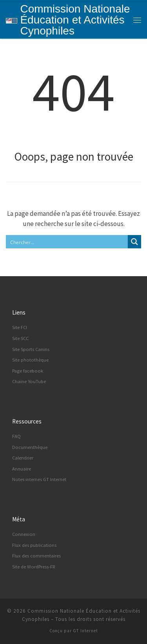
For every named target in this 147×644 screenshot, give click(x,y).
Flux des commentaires (36, 556)
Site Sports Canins (31, 349)
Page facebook (28, 371)
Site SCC (20, 338)
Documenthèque (30, 447)
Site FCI (20, 327)
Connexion (24, 534)
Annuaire (22, 469)
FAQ (16, 436)
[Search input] (67, 242)
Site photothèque (30, 360)
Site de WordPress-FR (34, 567)
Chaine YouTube (29, 381)
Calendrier (23, 458)
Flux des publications (34, 545)
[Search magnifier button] (134, 242)
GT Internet (85, 631)
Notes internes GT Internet (39, 479)
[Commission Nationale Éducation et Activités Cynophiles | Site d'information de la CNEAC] (12, 20)
